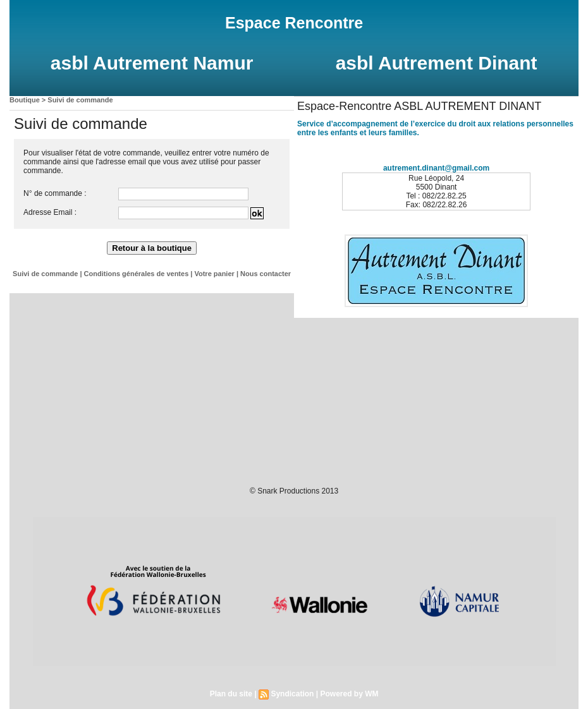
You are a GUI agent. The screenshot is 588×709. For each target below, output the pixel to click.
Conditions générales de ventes (137, 274)
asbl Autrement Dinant (437, 63)
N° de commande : (55, 193)
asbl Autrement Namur (152, 63)
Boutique (25, 100)
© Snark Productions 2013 (294, 491)
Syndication (292, 694)
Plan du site (231, 694)
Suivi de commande (80, 100)
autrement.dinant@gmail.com (436, 168)
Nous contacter (266, 274)
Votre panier (214, 274)
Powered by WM (349, 694)
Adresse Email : (50, 212)
